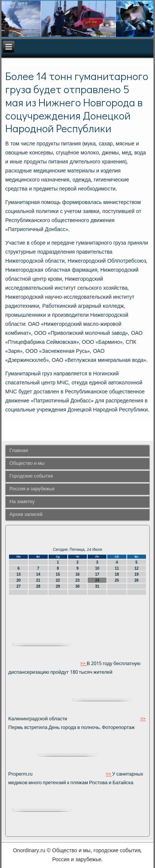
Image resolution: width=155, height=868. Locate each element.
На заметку (22, 502)
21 (38, 580)
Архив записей (26, 515)
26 (136, 580)
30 (77, 586)
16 (77, 574)
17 (97, 574)
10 (97, 568)
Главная (19, 451)
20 (19, 580)
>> (83, 664)
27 (19, 586)
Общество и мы (27, 463)
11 (117, 568)
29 (58, 586)
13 (19, 574)
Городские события (31, 476)
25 (117, 580)
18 (117, 574)
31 (97, 586)
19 (136, 574)
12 (136, 568)
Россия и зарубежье (32, 489)
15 (58, 574)
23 (77, 580)
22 (58, 580)
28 (38, 586)
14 (38, 574)
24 (97, 580)
